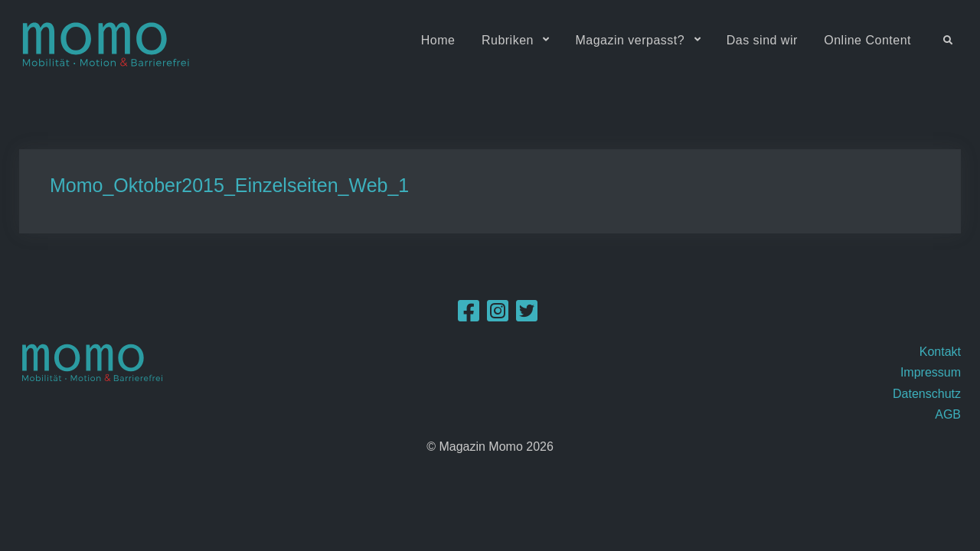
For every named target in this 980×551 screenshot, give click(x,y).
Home (438, 40)
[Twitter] (527, 316)
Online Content (867, 40)
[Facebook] (469, 316)
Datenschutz (927, 394)
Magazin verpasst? (630, 40)
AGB (948, 414)
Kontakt (940, 352)
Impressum (931, 372)
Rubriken (508, 40)
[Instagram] (498, 316)
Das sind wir (762, 40)
